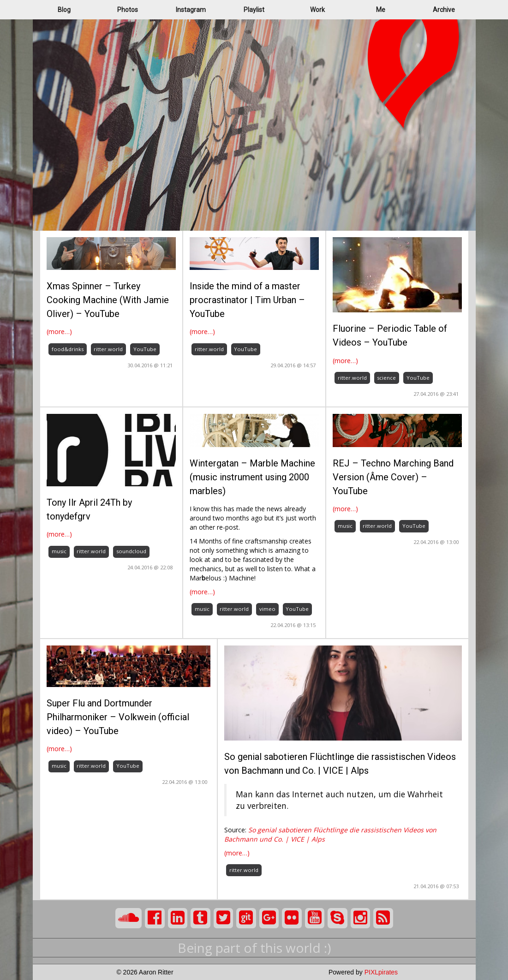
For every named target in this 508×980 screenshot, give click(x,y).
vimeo (267, 609)
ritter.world (108, 349)
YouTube (145, 349)
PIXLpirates (381, 972)
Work (317, 10)
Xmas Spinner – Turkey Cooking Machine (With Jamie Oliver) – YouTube (108, 300)
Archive (444, 10)
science (386, 378)
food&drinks (68, 349)
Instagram (191, 10)
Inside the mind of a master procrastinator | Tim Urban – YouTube (247, 300)
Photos (128, 10)
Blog (64, 10)
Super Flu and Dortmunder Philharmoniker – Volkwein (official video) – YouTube (118, 717)
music (59, 551)
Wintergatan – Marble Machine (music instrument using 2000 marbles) (252, 477)
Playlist (254, 10)
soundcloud (131, 551)
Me (381, 10)
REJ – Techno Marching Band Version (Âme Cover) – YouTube (393, 477)
